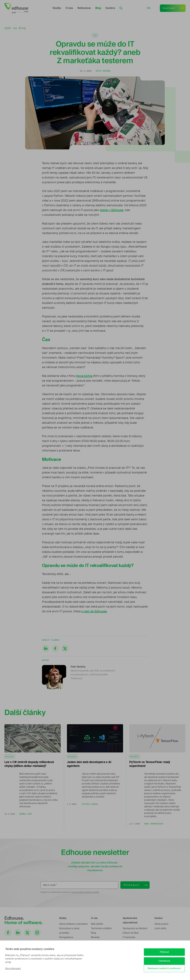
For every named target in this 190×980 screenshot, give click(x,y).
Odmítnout (164, 961)
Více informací (13, 968)
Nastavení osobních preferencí (164, 968)
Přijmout (164, 952)
